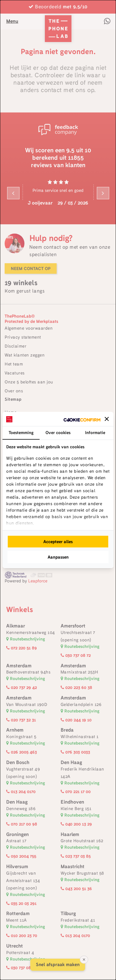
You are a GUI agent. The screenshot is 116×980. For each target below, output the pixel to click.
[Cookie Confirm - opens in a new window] (82, 419)
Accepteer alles (58, 542)
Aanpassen (58, 557)
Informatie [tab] (95, 433)
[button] (107, 419)
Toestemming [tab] (21, 433)
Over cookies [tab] (58, 433)
